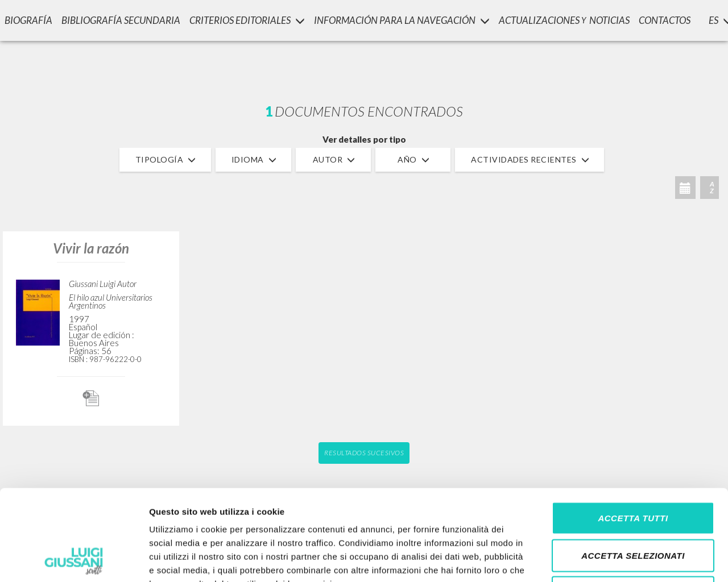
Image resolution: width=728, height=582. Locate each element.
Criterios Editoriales (247, 20)
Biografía (28, 20)
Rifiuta (633, 507)
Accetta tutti (633, 433)
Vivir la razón (91, 248)
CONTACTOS (665, 20)
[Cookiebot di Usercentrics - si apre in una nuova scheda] (74, 560)
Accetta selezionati (633, 470)
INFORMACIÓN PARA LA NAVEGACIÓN (402, 20)
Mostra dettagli (598, 560)
